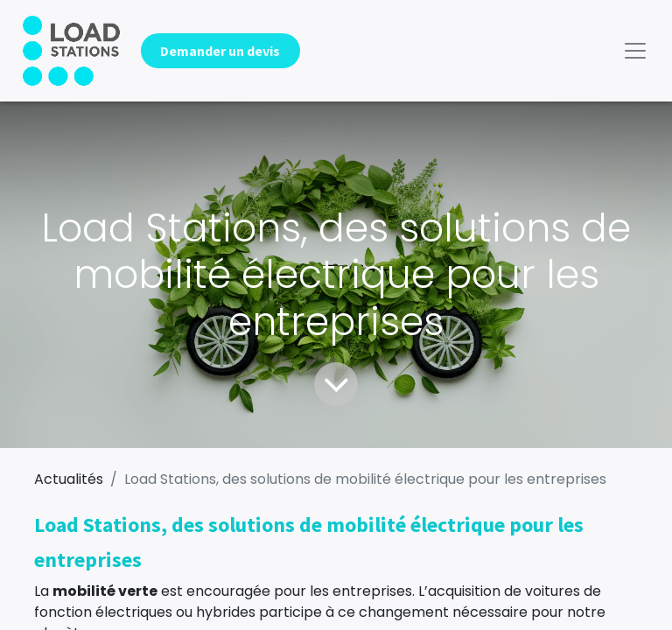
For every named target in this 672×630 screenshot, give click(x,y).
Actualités (69, 479)
